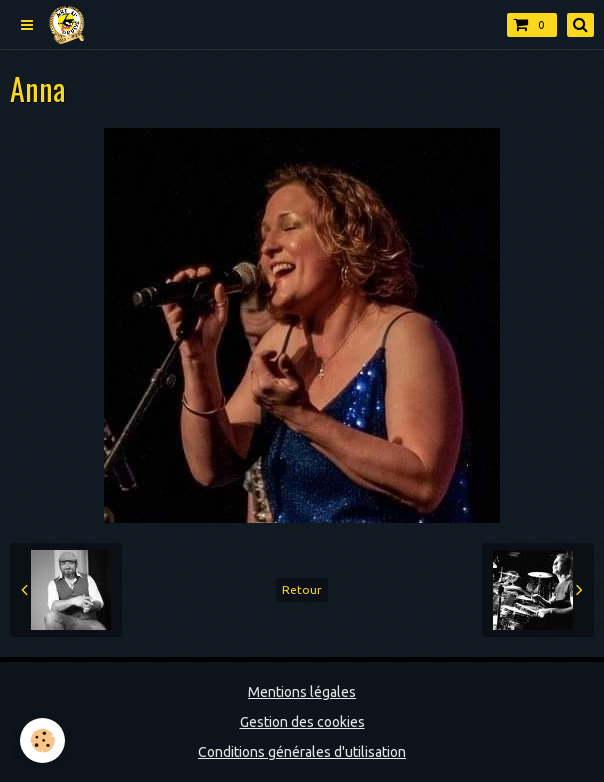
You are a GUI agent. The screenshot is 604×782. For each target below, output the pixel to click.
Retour (302, 589)
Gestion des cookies (302, 722)
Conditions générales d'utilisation (302, 752)
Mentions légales (302, 692)
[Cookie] (42, 740)
